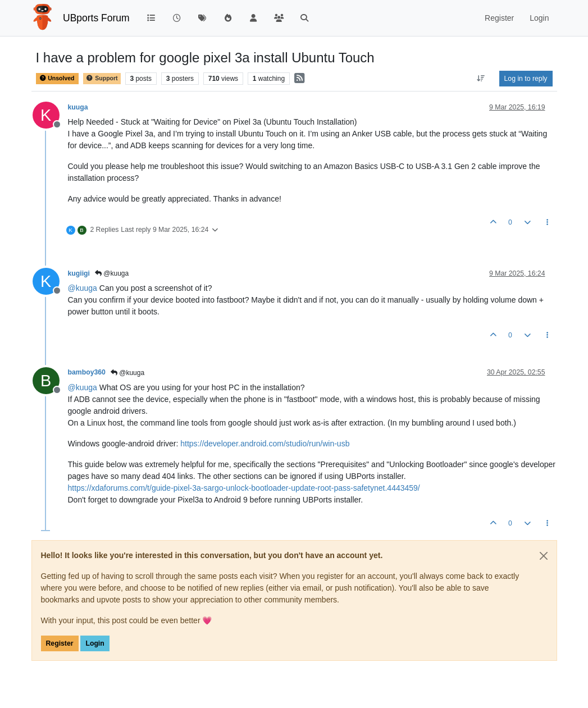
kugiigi (79, 273)
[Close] (544, 556)
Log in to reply (526, 79)
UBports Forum (96, 18)
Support (102, 78)
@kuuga (112, 273)
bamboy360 (87, 372)
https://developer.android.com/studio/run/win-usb (265, 444)
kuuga (78, 107)
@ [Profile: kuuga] (83, 288)
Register (60, 643)
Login (95, 643)
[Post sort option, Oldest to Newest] (480, 79)
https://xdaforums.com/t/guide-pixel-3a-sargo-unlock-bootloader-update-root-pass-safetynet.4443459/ (244, 488)
